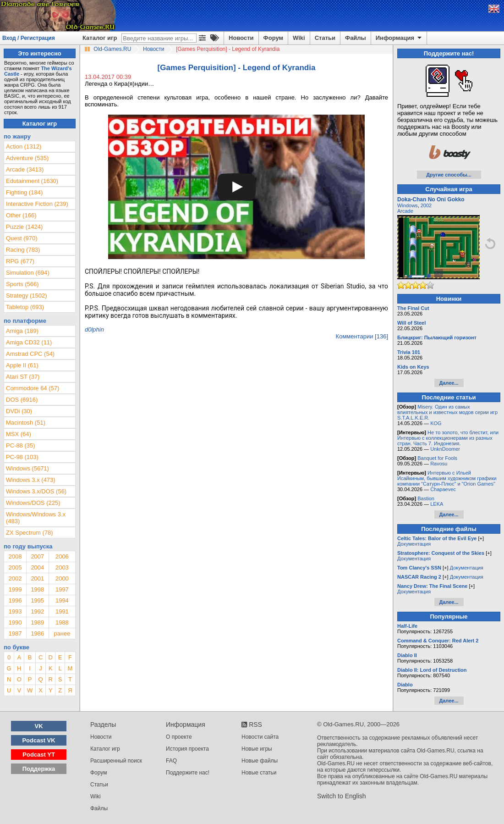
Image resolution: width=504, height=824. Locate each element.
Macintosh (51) (26, 423)
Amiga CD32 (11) (29, 342)
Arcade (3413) (25, 169)
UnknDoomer (445, 449)
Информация (399, 38)
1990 (15, 622)
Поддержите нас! (188, 773)
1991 (62, 611)
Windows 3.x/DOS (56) (36, 491)
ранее (62, 633)
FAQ (171, 761)
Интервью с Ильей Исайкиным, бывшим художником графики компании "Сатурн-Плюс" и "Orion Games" (447, 478)
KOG (436, 423)
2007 (37, 556)
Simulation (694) (28, 273)
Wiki (299, 38)
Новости (241, 38)
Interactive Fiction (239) (37, 204)
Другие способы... (449, 175)
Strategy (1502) (27, 296)
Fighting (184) (24, 192)
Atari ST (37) (23, 377)
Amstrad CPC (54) (30, 354)
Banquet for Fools (437, 458)
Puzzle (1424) (24, 227)
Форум (273, 38)
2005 (15, 567)
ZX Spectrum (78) (30, 533)
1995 (37, 600)
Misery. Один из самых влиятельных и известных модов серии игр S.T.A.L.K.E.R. (447, 412)
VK (39, 726)
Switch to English (342, 796)
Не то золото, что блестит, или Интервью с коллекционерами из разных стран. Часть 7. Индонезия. (448, 438)
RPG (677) (20, 261)
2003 (62, 567)
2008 (15, 556)
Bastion (426, 498)
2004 (37, 567)
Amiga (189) (22, 331)
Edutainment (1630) (32, 181)
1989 (37, 622)
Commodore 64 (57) (33, 388)
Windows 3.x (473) (31, 480)
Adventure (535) (27, 158)
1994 (62, 600)
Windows (408, 205)
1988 (62, 622)
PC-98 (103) (22, 457)
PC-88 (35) (21, 445)
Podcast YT (39, 755)
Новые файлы (260, 761)
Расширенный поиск (116, 761)
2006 (62, 556)
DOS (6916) (22, 400)
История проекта (187, 749)
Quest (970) (22, 238)
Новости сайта (260, 737)
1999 (15, 589)
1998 (37, 589)
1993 (15, 611)
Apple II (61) (22, 365)
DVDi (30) (19, 411)
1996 (15, 600)
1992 (37, 611)
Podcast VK (38, 740)
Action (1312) (24, 147)
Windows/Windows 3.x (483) (36, 518)
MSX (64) (19, 434)
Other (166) (21, 215)
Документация (414, 544)
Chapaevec (443, 489)
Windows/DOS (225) (33, 503)
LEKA (437, 504)
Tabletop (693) (25, 307)
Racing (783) (23, 250)
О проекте (179, 737)
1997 (62, 589)
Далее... (449, 383)
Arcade (405, 211)
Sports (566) (22, 284)
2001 (37, 578)
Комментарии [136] (362, 336)
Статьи (325, 38)
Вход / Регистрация (29, 38)
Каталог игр (100, 38)
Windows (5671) (27, 468)
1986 (37, 633)
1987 (15, 633)
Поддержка (39, 769)
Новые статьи (259, 773)
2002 (15, 578)
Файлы (356, 38)
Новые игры (257, 749)
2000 (62, 578)
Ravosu (439, 464)
